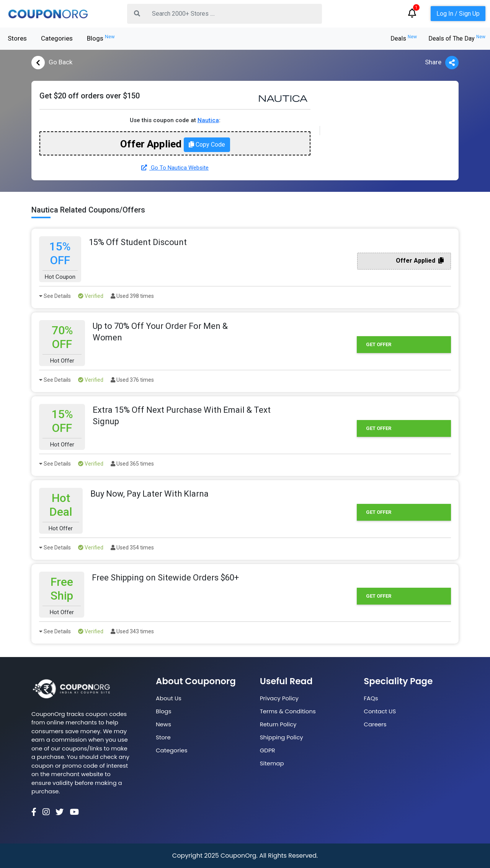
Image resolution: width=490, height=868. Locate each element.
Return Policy (278, 724)
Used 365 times (132, 464)
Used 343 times (132, 631)
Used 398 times (132, 296)
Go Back (52, 63)
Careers (375, 724)
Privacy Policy (279, 698)
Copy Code (207, 145)
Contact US (380, 711)
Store (163, 737)
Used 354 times (132, 548)
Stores (17, 38)
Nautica (208, 120)
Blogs (101, 38)
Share (442, 63)
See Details (55, 296)
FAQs (371, 698)
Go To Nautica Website (175, 168)
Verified (91, 296)
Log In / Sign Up (458, 14)
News (163, 724)
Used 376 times (132, 380)
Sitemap (272, 763)
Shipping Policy (282, 737)
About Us (169, 698)
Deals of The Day (457, 38)
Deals (404, 38)
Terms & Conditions (288, 711)
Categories (57, 38)
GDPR (268, 750)
